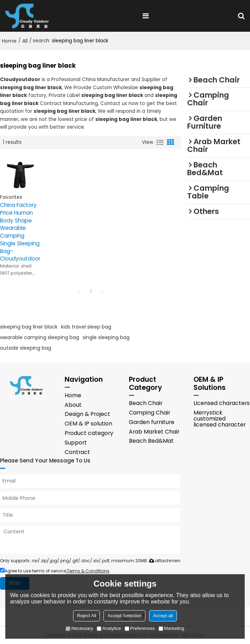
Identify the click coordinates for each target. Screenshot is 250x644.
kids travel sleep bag (86, 327)
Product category (89, 433)
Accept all (163, 616)
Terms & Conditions (88, 571)
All (25, 41)
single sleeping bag (106, 337)
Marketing (171, 628)
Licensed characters (222, 403)
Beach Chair (146, 403)
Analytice (109, 628)
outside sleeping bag (26, 348)
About (73, 405)
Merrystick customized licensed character (220, 419)
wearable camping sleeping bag (40, 337)
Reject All (87, 616)
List (160, 142)
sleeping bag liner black (29, 327)
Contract (77, 452)
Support (76, 443)
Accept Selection (124, 616)
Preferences (140, 628)
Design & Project (87, 414)
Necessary (79, 628)
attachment (164, 561)
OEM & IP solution (88, 424)
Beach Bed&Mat (151, 441)
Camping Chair (150, 413)
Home (9, 41)
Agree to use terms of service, (55, 571)
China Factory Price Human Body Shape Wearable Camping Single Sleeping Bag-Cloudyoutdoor (20, 232)
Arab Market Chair (154, 432)
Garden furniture (152, 422)
